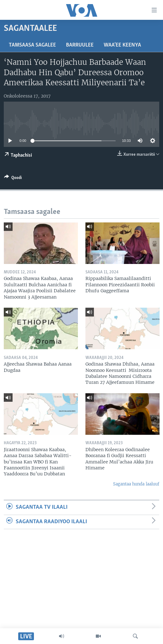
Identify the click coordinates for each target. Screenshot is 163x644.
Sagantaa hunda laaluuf (136, 484)
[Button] (13, 179)
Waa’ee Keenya (122, 45)
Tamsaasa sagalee (32, 45)
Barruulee (80, 45)
